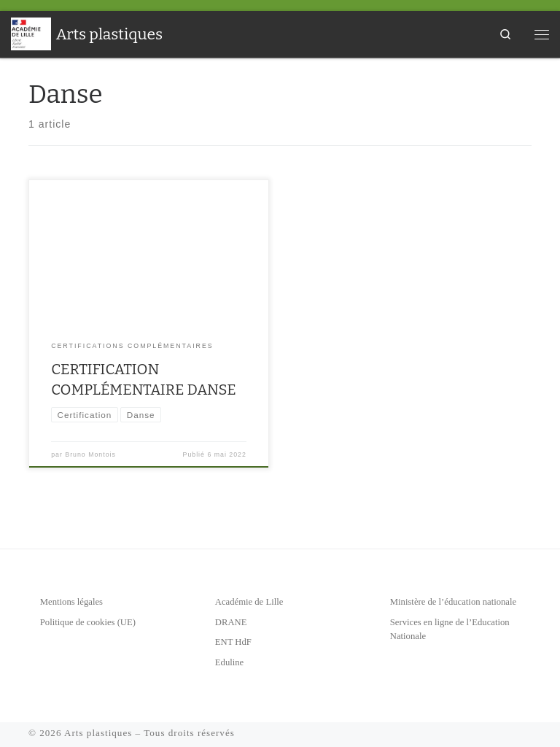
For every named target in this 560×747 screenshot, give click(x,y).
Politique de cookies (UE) (88, 622)
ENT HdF (233, 642)
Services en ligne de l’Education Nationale (450, 630)
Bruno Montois (90, 454)
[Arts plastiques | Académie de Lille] (31, 33)
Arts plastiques (98, 733)
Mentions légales (71, 602)
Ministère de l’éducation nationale (453, 602)
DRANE (231, 622)
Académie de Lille (249, 602)
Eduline (229, 662)
